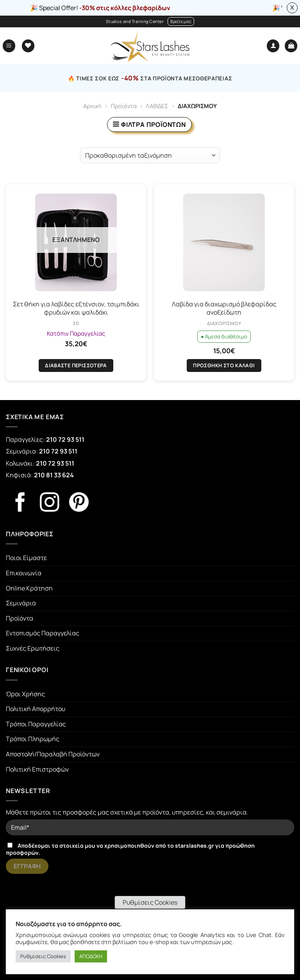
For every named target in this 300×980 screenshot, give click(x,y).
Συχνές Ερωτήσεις (33, 648)
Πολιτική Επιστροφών (37, 769)
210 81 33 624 (54, 475)
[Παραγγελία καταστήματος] (150, 155)
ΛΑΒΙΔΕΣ (157, 106)
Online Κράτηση (29, 588)
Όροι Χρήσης (25, 694)
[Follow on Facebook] (20, 504)
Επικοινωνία (24, 573)
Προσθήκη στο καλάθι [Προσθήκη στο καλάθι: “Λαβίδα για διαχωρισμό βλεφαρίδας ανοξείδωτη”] (224, 365)
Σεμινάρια (21, 603)
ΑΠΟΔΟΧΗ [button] (91, 956)
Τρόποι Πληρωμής (33, 739)
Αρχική (92, 106)
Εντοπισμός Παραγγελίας (43, 633)
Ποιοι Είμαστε (26, 558)
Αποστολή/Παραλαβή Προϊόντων (53, 754)
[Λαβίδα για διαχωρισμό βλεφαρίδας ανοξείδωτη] (224, 242)
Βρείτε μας (181, 21)
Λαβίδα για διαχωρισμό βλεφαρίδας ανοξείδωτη (224, 308)
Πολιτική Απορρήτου (36, 709)
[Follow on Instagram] (50, 504)
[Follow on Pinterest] (79, 504)
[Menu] (9, 46)
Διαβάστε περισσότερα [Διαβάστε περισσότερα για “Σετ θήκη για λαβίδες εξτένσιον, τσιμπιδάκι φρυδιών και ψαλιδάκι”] (76, 365)
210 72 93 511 (65, 439)
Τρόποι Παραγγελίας (36, 724)
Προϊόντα (124, 106)
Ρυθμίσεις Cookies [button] (150, 902)
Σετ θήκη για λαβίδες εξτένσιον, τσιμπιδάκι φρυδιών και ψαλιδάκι (76, 308)
